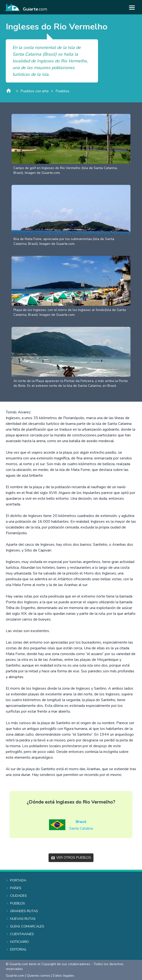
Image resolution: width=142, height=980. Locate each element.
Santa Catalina (81, 828)
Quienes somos (38, 976)
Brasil (81, 822)
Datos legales (64, 976)
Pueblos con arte (35, 91)
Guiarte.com (15, 976)
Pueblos (62, 91)
